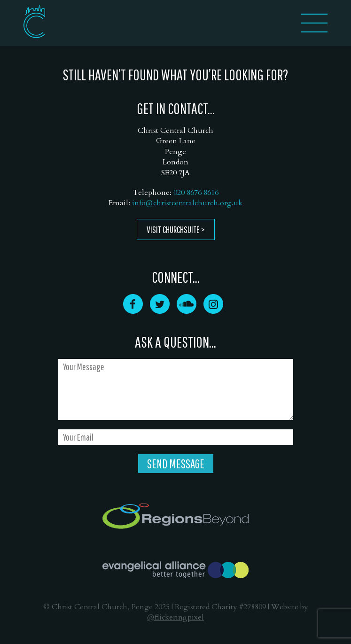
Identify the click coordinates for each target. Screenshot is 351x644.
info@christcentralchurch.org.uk (187, 203)
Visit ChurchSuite (173, 229)
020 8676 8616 (196, 193)
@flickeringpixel (175, 617)
